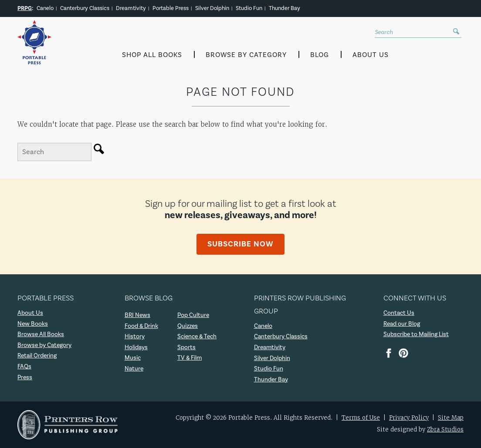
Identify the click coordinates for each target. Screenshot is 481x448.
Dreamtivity (131, 8)
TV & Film (190, 358)
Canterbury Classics (85, 8)
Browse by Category (246, 55)
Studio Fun (249, 8)
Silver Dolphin (212, 8)
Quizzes (188, 326)
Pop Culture (193, 315)
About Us (371, 55)
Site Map (451, 418)
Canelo (45, 8)
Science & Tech (197, 337)
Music (133, 358)
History (135, 337)
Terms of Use (361, 418)
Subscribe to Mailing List (416, 334)
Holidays (136, 347)
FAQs (24, 367)
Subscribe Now (240, 244)
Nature (134, 369)
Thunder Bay (285, 8)
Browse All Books (41, 334)
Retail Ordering (37, 356)
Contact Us (399, 313)
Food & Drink (141, 326)
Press (25, 377)
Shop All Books (152, 55)
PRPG (25, 8)
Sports (186, 347)
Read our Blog (402, 324)
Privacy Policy (409, 418)
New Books (33, 324)
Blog (320, 55)
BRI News (137, 315)
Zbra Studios (445, 429)
